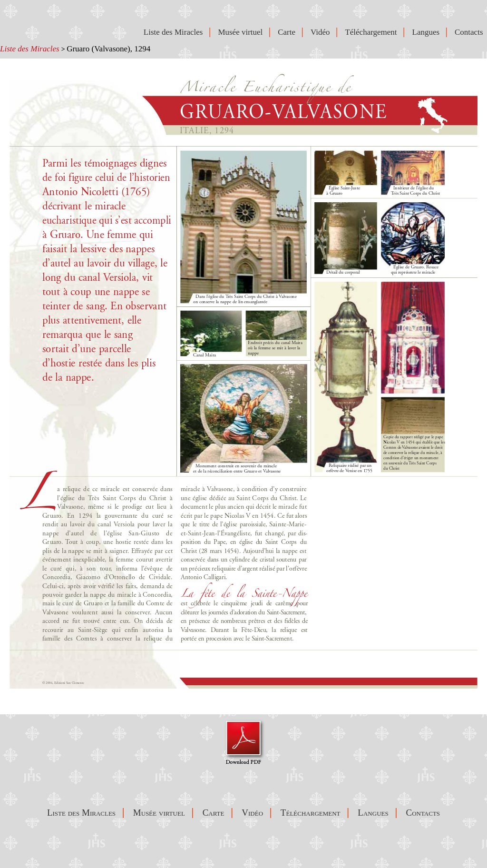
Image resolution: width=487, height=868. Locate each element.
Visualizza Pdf (244, 742)
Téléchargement (373, 32)
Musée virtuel (242, 32)
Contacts (471, 32)
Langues (428, 32)
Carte (288, 32)
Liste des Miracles (30, 49)
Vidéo (322, 32)
